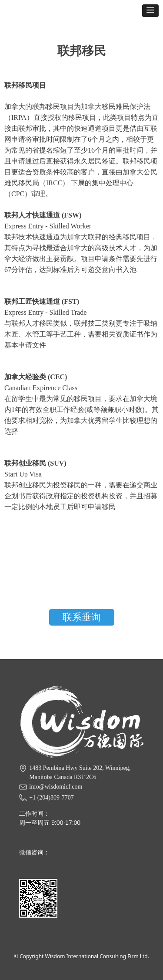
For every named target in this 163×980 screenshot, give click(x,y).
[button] (150, 11)
